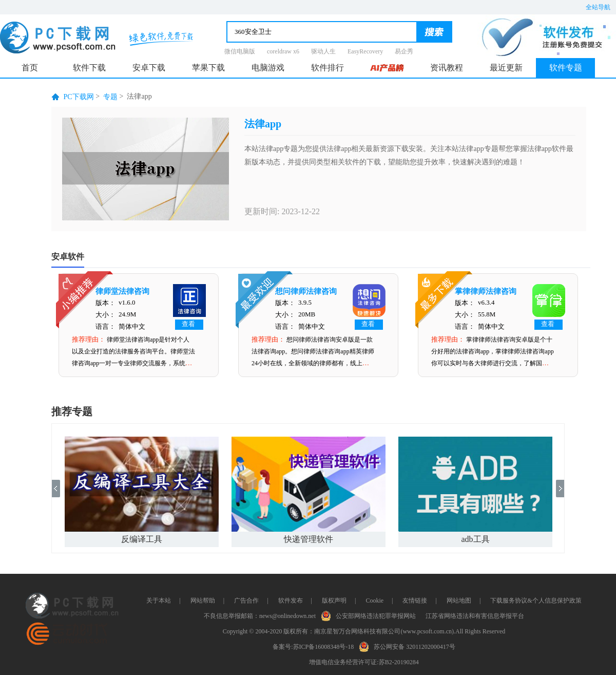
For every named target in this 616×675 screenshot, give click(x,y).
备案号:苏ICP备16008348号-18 (313, 647)
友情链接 (415, 601)
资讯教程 (447, 68)
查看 (188, 324)
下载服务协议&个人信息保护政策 (536, 601)
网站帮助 (203, 601)
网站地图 (459, 601)
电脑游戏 (268, 68)
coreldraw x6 (283, 51)
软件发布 (291, 601)
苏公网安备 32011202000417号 (409, 646)
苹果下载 (208, 68)
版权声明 (334, 601)
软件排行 (328, 68)
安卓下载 (149, 68)
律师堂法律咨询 (122, 291)
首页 (30, 68)
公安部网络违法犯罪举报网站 (371, 615)
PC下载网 (79, 97)
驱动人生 (323, 51)
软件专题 (566, 68)
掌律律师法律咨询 (486, 291)
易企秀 (404, 51)
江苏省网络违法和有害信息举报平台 (475, 616)
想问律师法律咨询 (306, 291)
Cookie (374, 601)
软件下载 (89, 68)
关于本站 (159, 601)
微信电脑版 (240, 51)
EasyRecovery (365, 51)
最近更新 (506, 68)
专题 (110, 97)
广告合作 (246, 601)
